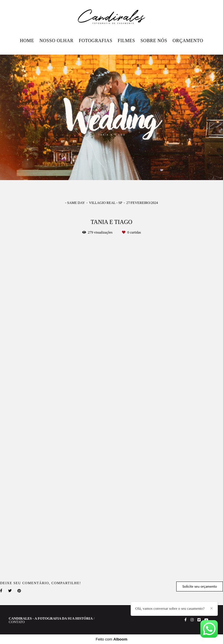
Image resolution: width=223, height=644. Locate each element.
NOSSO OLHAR (56, 41)
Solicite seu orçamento (200, 586)
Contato (17, 622)
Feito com (111, 639)
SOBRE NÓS (154, 41)
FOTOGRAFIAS (95, 41)
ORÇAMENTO (188, 41)
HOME (27, 41)
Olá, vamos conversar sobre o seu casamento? (170, 608)
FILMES (126, 41)
